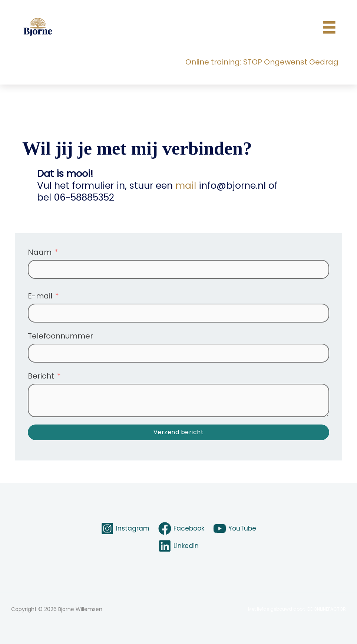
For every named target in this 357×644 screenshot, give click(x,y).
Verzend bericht (179, 432)
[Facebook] (181, 529)
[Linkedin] (178, 546)
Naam (40, 252)
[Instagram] (123, 529)
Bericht (41, 376)
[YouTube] (236, 529)
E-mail (40, 296)
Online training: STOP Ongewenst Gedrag (262, 62)
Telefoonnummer (60, 336)
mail (186, 186)
